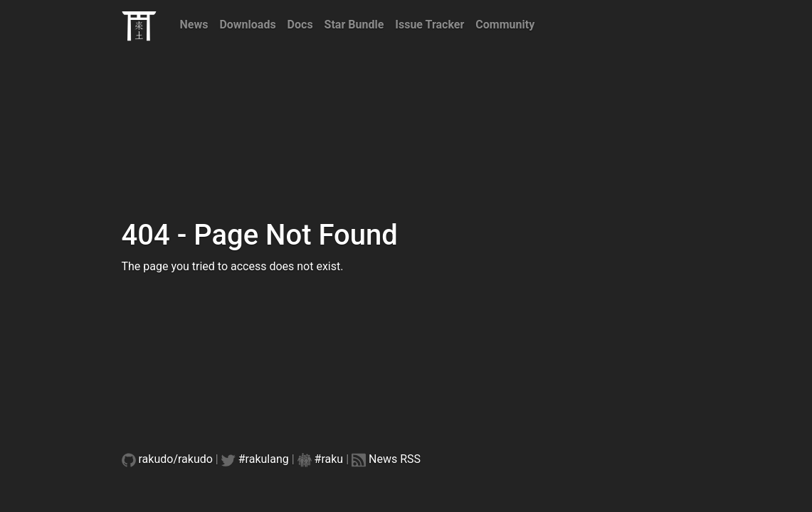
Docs (300, 25)
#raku (329, 459)
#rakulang (264, 459)
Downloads (247, 25)
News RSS (395, 459)
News (194, 25)
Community (505, 25)
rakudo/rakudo (176, 459)
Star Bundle (354, 25)
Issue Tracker (429, 25)
